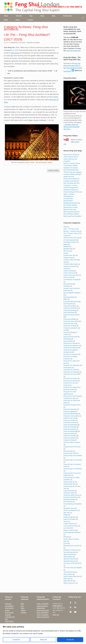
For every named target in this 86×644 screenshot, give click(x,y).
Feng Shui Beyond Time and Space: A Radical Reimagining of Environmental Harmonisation (73, 196)
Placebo (66, 537)
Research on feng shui (71, 550)
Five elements (68, 502)
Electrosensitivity (69, 297)
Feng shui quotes (69, 433)
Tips (31, 16)
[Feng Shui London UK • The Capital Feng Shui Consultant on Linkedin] (75, 607)
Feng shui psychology (71, 431)
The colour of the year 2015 (72, 563)
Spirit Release (68, 557)
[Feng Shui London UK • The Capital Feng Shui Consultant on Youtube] (75, 612)
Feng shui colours (69, 324)
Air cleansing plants (70, 240)
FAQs (6, 20)
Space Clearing (68, 554)
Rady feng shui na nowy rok (72, 546)
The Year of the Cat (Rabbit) (73, 568)
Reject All (43, 640)
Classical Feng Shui (70, 266)
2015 (65, 227)
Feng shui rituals (69, 440)
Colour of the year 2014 (71, 275)
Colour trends (68, 277)
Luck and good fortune (71, 526)
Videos (23, 610)
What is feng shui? (69, 583)
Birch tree (67, 251)
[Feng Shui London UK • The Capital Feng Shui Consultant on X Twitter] (75, 603)
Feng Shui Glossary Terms (72, 405)
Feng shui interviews (70, 409)
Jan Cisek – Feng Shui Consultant (29, 43)
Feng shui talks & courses (72, 442)
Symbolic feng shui (70, 561)
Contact (30, 20)
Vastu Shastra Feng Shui (72, 576)
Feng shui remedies (70, 436)
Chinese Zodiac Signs (71, 264)
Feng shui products (70, 429)
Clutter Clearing (69, 271)
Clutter (66, 268)
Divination (67, 286)
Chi (65, 253)
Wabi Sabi (67, 579)
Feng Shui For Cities (70, 370)
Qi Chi (66, 543)
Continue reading (53, 170)
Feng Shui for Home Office (72, 374)
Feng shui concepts (70, 326)
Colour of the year (69, 273)
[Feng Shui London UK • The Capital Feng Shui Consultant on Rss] (70, 607)
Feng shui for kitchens (71, 381)
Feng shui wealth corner (71, 495)
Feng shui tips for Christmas (73, 469)
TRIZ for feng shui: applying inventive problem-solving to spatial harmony (73, 174)
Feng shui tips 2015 (70, 453)
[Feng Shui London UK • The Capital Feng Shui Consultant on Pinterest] (70, 612)
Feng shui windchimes (71, 497)
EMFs (65, 299)
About (18, 20)
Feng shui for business (71, 354)
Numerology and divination (72, 532)
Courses (24, 612)
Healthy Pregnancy (70, 517)
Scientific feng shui (70, 552)
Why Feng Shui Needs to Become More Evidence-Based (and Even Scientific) (72, 214)
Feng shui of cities (69, 420)
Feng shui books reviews (71, 315)
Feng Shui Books (69, 312)
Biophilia (66, 246)
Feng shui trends (69, 491)
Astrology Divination (70, 242)
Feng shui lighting (69, 411)
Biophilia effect (68, 249)
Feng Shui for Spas (70, 398)
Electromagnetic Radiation (72, 293)
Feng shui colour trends (71, 321)
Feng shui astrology (70, 310)
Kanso (66, 521)
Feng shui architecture (71, 308)
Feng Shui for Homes (70, 378)
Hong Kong (15, 53)
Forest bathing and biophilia (72, 504)
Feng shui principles (70, 427)
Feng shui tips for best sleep (73, 460)
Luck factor (67, 528)
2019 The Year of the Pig (71, 238)
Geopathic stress (69, 508)
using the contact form (73, 51)
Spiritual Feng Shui (70, 559)
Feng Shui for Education (71, 372)
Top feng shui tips (69, 572)
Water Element (68, 581)
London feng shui (69, 524)
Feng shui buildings (70, 319)
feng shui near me (69, 418)
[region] (43, 634)
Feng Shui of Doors (70, 422)
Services (19, 16)
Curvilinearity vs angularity (72, 280)
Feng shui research (70, 438)
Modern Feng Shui (69, 530)
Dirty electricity (68, 284)
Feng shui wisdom (69, 499)
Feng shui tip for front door (72, 447)
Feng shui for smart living (72, 396)
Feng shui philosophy (70, 425)
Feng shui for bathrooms (71, 346)
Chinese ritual (68, 258)
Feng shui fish (68, 341)
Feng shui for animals (70, 343)
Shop (42, 16)
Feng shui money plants (71, 416)
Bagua (66, 244)
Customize (16, 640)
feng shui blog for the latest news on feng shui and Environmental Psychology (73, 67)
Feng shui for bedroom (71, 348)
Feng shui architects (70, 306)
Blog (54, 16)
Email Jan (56, 615)
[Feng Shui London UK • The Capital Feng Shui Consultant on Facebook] (70, 603)
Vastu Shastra (68, 574)
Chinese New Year (69, 255)
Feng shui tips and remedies (73, 455)
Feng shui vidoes (69, 493)
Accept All (70, 640)
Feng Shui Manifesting (71, 414)
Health (66, 515)
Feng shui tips (68, 451)
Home (6, 16)
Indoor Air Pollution (70, 519)
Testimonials (67, 16)
